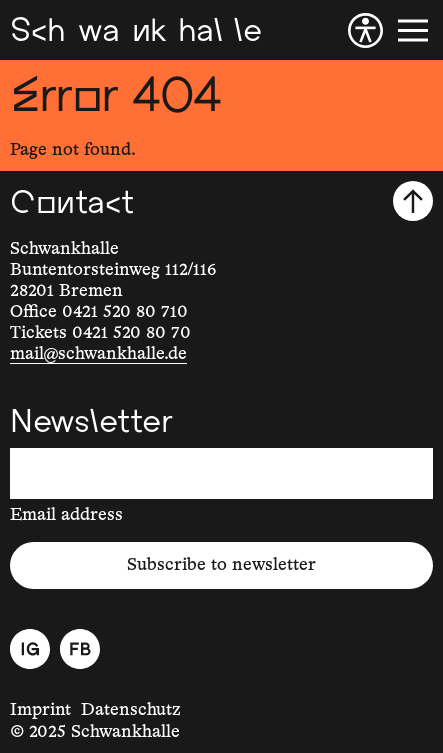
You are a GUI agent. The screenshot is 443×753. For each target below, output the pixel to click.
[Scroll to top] (413, 201)
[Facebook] (80, 649)
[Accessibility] (365, 30)
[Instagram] (30, 649)
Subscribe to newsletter (221, 565)
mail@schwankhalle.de (98, 354)
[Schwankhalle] (135, 30)
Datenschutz (131, 710)
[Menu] (413, 30)
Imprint (40, 710)
